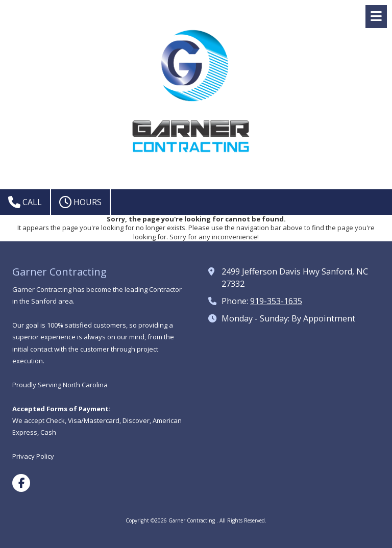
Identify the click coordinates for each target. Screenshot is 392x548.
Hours (80, 202)
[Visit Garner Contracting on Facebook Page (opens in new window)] (21, 483)
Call (25, 202)
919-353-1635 (276, 301)
